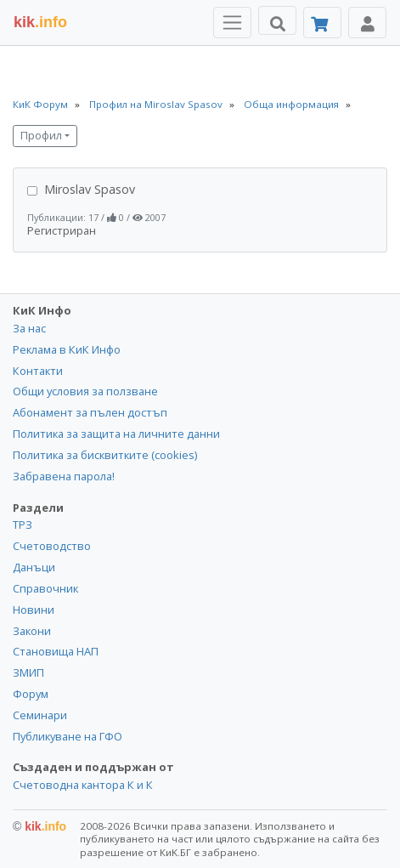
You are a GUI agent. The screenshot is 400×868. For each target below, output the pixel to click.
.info (40, 22)
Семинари (40, 715)
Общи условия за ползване (85, 391)
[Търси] (277, 20)
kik (39, 826)
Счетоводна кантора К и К (83, 785)
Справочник (45, 588)
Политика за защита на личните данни (116, 434)
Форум (31, 694)
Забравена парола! (64, 476)
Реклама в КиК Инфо (67, 349)
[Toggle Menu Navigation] (232, 23)
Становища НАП (56, 651)
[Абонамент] (322, 23)
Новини (34, 610)
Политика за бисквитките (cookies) (105, 455)
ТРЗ (23, 525)
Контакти (38, 371)
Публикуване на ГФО (68, 736)
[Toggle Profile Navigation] (367, 23)
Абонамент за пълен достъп (90, 412)
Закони (32, 631)
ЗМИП (28, 672)
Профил (41, 136)
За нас (29, 328)
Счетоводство (52, 546)
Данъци (34, 567)
